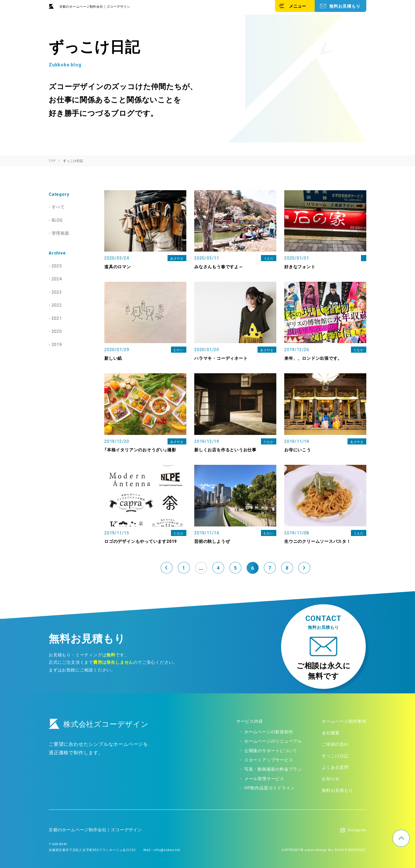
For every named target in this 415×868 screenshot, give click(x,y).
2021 (57, 317)
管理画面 (61, 233)
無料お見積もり (345, 6)
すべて (58, 207)
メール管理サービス (264, 778)
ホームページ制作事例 (344, 721)
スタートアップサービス (269, 760)
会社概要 (331, 733)
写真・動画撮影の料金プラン (273, 769)
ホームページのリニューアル (273, 741)
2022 (57, 304)
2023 (57, 291)
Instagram (357, 829)
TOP (401, 838)
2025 (57, 265)
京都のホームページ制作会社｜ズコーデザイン (95, 6)
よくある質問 (335, 767)
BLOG (57, 220)
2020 (57, 330)
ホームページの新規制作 (269, 732)
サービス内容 (250, 721)
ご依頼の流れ (335, 744)
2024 (57, 278)
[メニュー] (295, 6)
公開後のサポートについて (271, 750)
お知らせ (331, 778)
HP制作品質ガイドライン (270, 787)
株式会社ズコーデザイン (99, 724)
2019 (57, 342)
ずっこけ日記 (335, 756)
